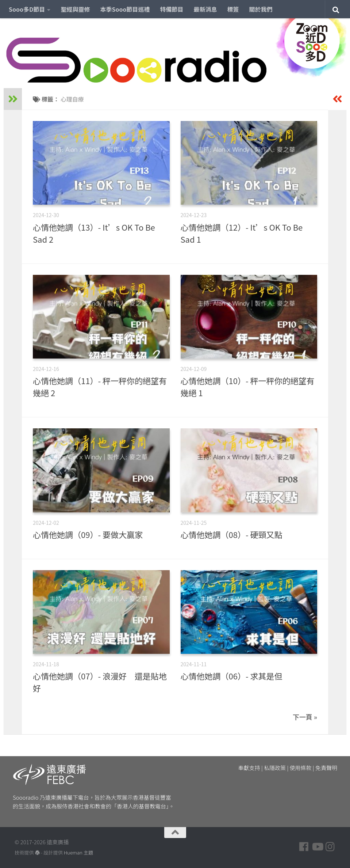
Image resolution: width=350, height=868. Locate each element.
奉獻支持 (249, 768)
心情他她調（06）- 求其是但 (232, 676)
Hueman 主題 (78, 852)
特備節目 (172, 9)
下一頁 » (305, 717)
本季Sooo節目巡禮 (125, 9)
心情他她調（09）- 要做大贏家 (88, 534)
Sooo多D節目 (27, 9)
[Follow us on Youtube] (317, 847)
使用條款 (301, 768)
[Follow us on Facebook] (304, 847)
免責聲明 (326, 768)
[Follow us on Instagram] (330, 847)
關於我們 (261, 9)
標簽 (233, 9)
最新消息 (205, 9)
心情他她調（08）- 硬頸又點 (232, 534)
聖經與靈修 (75, 9)
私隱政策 (275, 768)
